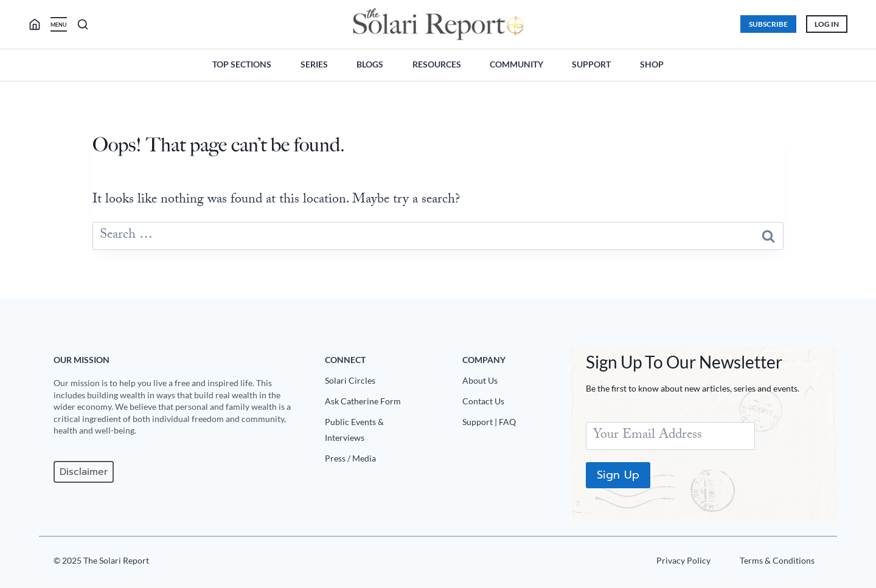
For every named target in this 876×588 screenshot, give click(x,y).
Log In (826, 24)
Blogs (370, 64)
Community (516, 64)
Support (591, 64)
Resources (437, 64)
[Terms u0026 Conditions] (775, 563)
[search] (40, 24)
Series (314, 64)
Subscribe (768, 24)
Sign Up (618, 475)
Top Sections (242, 64)
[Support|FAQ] (512, 424)
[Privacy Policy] (682, 563)
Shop (652, 64)
